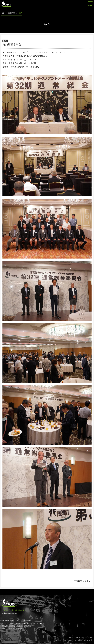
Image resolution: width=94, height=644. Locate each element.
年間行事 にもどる (82, 581)
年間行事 (12, 13)
